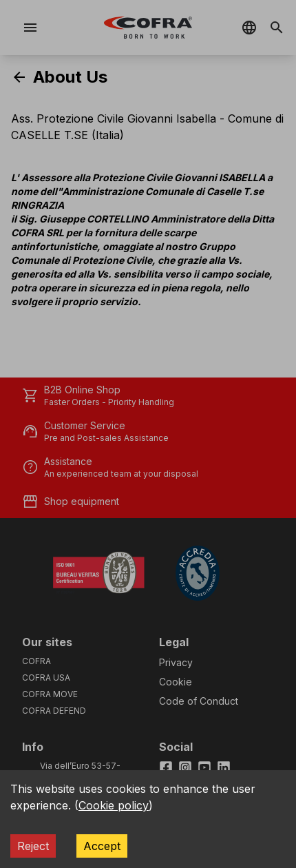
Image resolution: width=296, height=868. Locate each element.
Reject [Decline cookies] (33, 846)
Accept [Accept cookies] (102, 846)
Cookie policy (114, 805)
